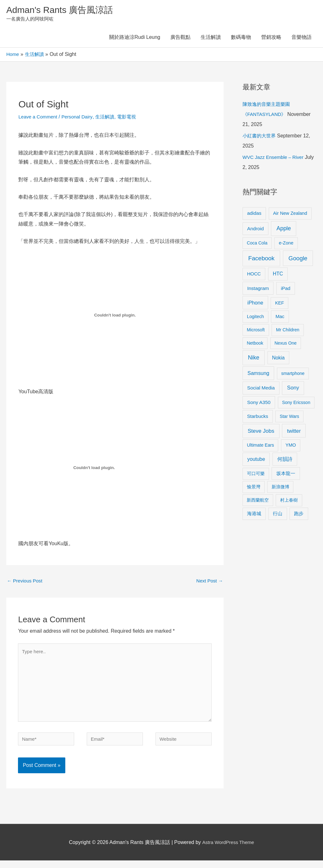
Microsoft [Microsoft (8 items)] (256, 331)
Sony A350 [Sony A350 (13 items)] (259, 404)
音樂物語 (302, 39)
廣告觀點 (180, 39)
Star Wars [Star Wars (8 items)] (290, 418)
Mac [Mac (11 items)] (280, 318)
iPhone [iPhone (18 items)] (255, 304)
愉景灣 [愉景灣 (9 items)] (254, 488)
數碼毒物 (241, 39)
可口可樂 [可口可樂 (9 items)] (256, 475)
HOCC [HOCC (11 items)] (254, 275)
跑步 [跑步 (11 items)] (299, 515)
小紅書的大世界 (260, 137)
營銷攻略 (271, 39)
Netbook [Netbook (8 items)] (255, 344)
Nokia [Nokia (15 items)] (279, 359)
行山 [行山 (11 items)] (278, 515)
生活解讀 (211, 39)
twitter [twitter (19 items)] (294, 432)
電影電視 (132, 118)
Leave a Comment (39, 118)
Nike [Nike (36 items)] (254, 359)
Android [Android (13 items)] (256, 230)
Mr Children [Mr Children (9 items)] (288, 331)
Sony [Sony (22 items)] (293, 389)
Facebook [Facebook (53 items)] (261, 259)
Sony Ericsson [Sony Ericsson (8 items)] (296, 404)
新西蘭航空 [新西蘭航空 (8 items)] (258, 501)
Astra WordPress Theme (228, 850)
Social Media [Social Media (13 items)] (261, 389)
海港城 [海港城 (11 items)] (254, 515)
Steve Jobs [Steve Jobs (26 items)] (261, 432)
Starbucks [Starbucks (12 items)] (258, 417)
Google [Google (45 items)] (298, 259)
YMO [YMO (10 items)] (291, 446)
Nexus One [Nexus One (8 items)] (285, 344)
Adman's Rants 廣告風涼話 (63, 11)
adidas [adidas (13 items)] (254, 214)
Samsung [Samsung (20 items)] (258, 374)
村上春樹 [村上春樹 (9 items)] (289, 501)
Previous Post (26, 582)
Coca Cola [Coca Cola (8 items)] (257, 244)
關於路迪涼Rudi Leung (135, 39)
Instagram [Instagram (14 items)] (258, 289)
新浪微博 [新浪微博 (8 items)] (280, 488)
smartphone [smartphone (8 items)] (293, 375)
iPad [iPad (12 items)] (285, 289)
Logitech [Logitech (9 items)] (255, 318)
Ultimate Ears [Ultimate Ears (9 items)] (261, 446)
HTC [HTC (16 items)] (278, 275)
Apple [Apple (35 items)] (284, 230)
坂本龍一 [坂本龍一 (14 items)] (286, 475)
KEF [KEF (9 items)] (279, 304)
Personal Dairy (80, 118)
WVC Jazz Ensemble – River (275, 158)
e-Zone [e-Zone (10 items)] (286, 244)
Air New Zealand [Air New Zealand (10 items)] (290, 214)
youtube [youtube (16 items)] (256, 460)
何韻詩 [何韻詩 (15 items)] (285, 460)
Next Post (209, 582)
